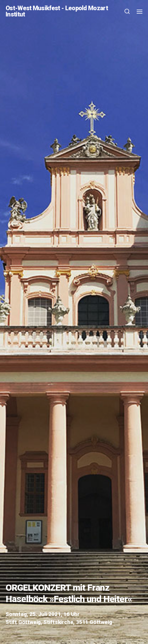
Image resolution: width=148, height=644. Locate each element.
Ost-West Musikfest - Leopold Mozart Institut (57, 11)
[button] (127, 11)
